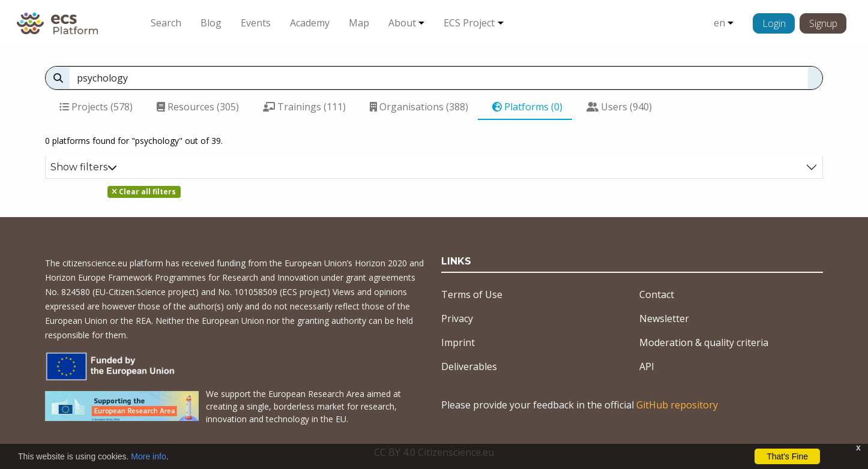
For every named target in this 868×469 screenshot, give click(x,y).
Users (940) (619, 107)
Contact (657, 294)
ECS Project (469, 23)
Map (359, 23)
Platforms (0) (527, 107)
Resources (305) (198, 107)
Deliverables (469, 366)
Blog (211, 23)
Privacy (457, 318)
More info (148, 456)
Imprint (458, 342)
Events (256, 23)
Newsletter (664, 318)
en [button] (719, 23)
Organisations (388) (419, 107)
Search (166, 23)
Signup (823, 23)
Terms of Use (472, 294)
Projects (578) (96, 107)
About (402, 23)
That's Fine (787, 456)
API (647, 366)
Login (774, 23)
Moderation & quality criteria (704, 342)
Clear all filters (144, 192)
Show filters (84, 167)
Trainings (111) (304, 107)
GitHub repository (677, 405)
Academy (310, 23)
